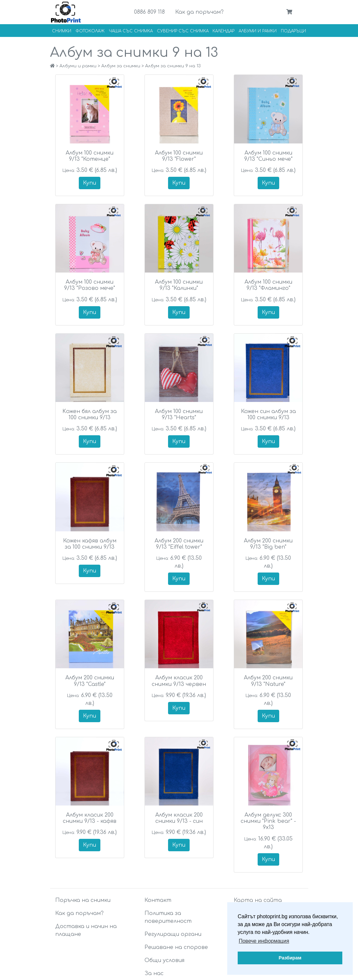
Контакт (158, 900)
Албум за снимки (121, 66)
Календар (223, 31)
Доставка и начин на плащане (86, 930)
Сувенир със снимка (183, 31)
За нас (154, 973)
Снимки (62, 31)
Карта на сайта (258, 900)
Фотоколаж (90, 31)
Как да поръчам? (199, 12)
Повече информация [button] (264, 941)
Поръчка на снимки (83, 900)
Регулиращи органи (173, 934)
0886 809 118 (149, 12)
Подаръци (293, 31)
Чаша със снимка (131, 31)
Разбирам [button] (290, 958)
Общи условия (164, 960)
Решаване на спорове (176, 947)
